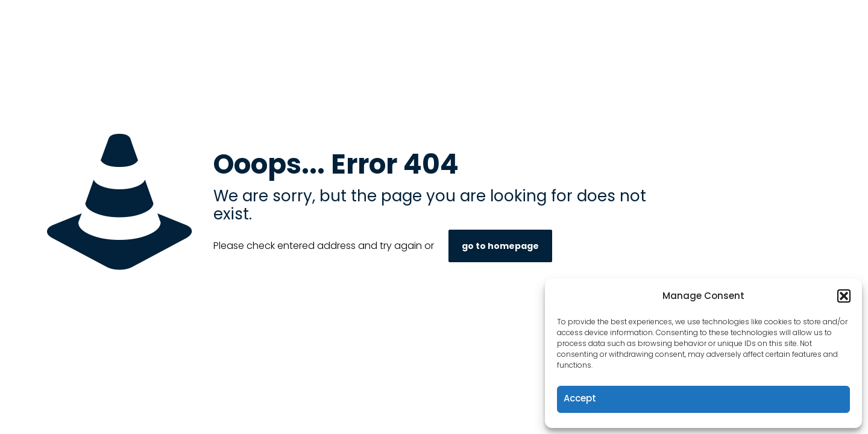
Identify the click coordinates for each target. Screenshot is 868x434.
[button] (844, 296)
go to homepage (500, 246)
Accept (580, 398)
